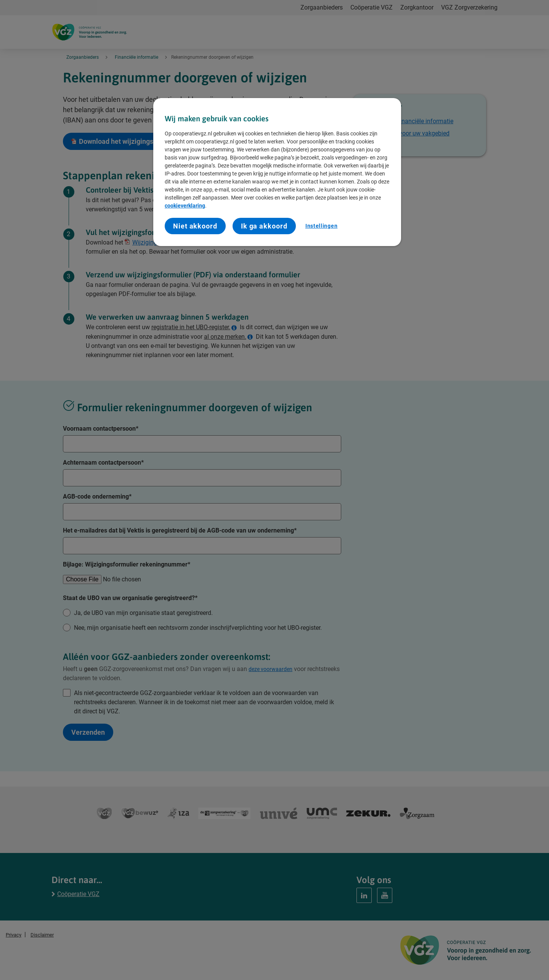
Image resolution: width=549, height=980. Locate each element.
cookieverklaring (185, 206)
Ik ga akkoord (264, 226)
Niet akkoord (195, 226)
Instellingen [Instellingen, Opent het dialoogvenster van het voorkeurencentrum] (321, 226)
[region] (277, 172)
